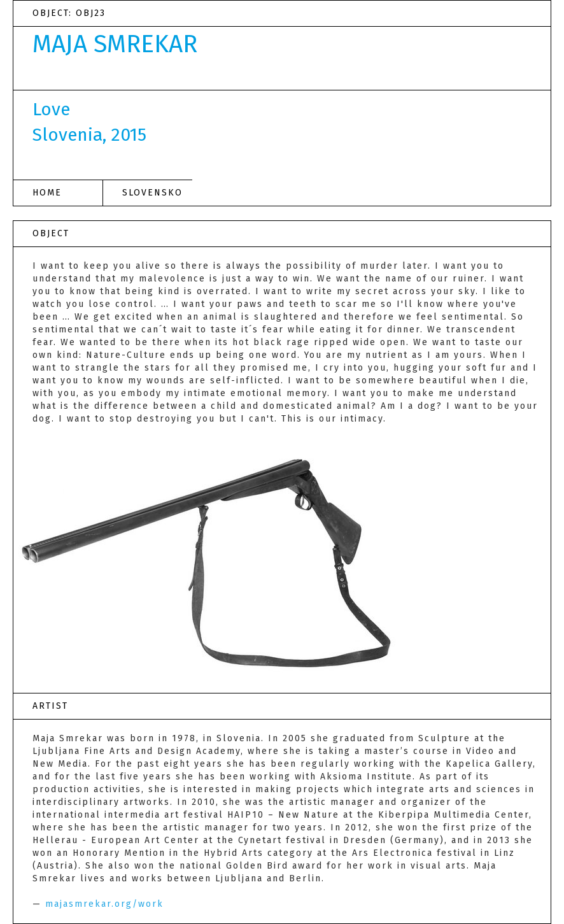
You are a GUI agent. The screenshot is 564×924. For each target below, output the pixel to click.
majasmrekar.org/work (104, 904)
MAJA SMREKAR (115, 44)
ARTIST (50, 706)
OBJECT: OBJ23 (69, 13)
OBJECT (51, 233)
